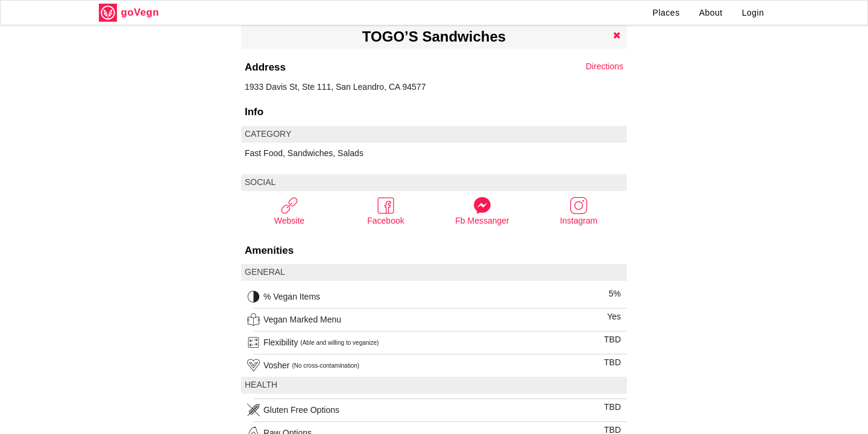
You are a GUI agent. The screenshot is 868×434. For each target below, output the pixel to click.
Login (753, 13)
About (711, 13)
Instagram (579, 211)
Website (289, 211)
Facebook (385, 211)
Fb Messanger (482, 211)
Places (666, 13)
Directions (605, 66)
